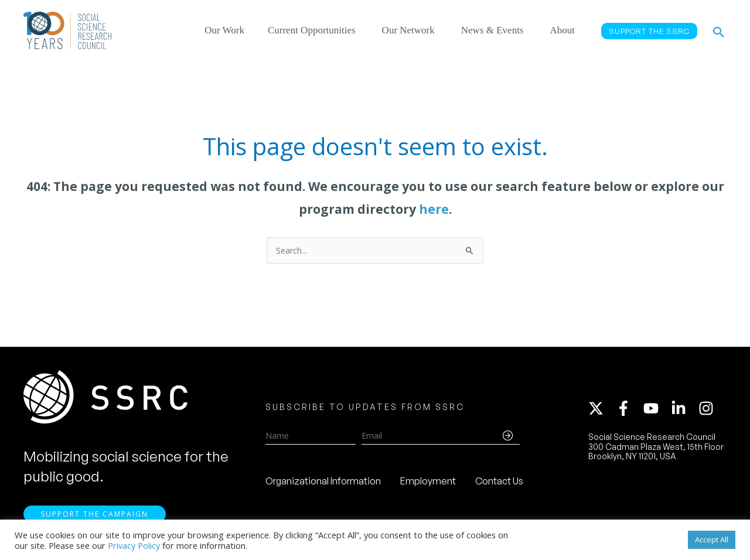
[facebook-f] (629, 408)
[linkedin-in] (684, 408)
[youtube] (656, 408)
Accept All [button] (712, 539)
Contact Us (499, 481)
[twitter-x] (601, 408)
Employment (428, 481)
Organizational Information (323, 481)
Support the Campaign (95, 514)
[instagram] (708, 408)
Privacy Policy (134, 545)
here (434, 209)
